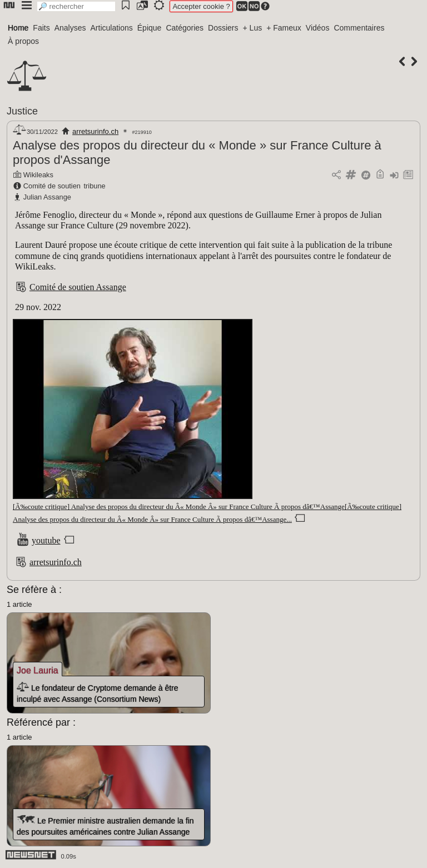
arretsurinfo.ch (95, 131)
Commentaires (359, 28)
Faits (41, 28)
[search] (76, 6)
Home (18, 28)
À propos (23, 41)
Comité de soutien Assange (78, 287)
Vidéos (318, 28)
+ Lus (253, 28)
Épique (150, 28)
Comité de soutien (52, 186)
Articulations (112, 28)
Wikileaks (38, 175)
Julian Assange (47, 197)
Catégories (185, 28)
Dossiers (223, 28)
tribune (95, 186)
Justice (22, 111)
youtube (46, 540)
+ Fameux (284, 28)
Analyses (70, 28)
